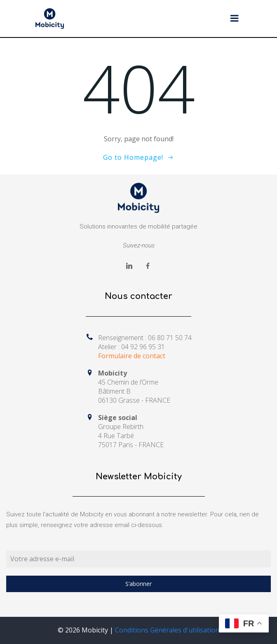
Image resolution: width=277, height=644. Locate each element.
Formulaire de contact (132, 356)
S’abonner (138, 584)
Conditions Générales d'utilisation (167, 630)
